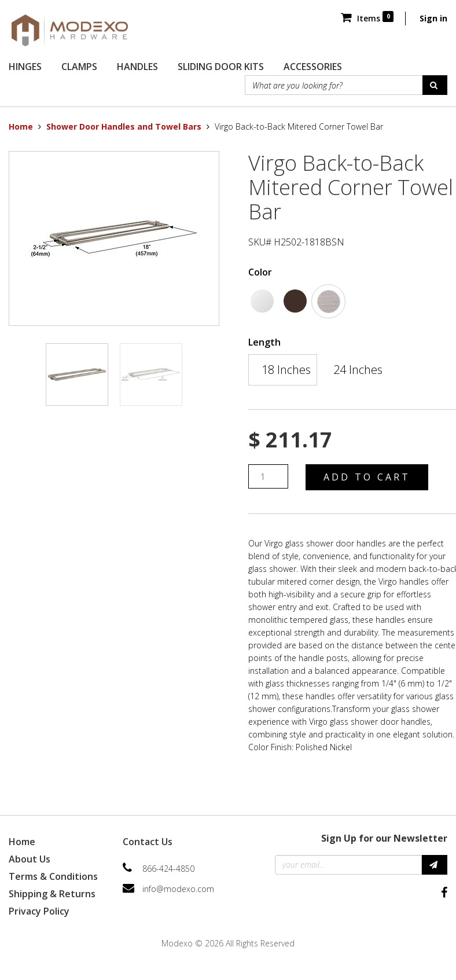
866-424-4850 (168, 869)
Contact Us (148, 842)
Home (21, 126)
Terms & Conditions (53, 876)
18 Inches (286, 370)
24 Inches (358, 370)
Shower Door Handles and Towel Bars (124, 126)
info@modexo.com (178, 889)
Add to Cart (367, 477)
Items (367, 18)
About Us (30, 859)
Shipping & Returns (52, 894)
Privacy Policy (39, 911)
